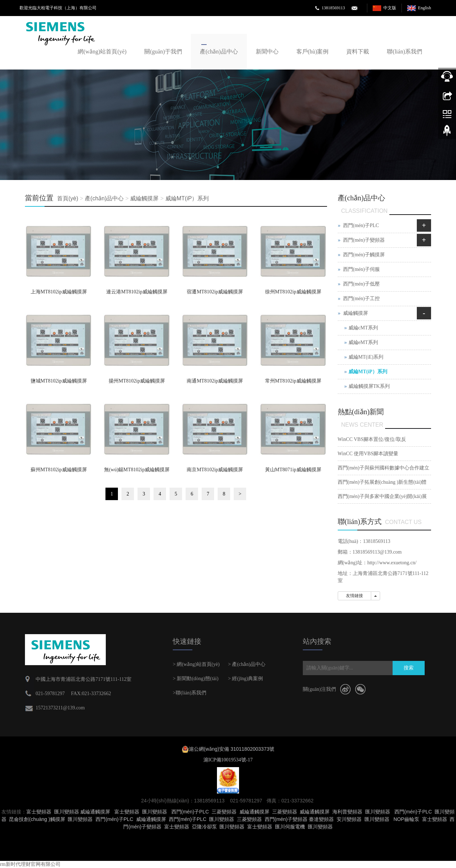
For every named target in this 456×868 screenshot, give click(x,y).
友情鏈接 (354, 596)
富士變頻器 (39, 812)
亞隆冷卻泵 (204, 827)
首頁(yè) (68, 198)
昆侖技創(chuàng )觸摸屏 (37, 819)
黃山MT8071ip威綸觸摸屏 (293, 470)
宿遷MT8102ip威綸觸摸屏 (215, 292)
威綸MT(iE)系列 (366, 357)
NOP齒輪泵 (406, 819)
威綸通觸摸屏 (95, 812)
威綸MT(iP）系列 (187, 198)
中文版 (390, 8)
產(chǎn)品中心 (219, 52)
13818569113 (333, 8)
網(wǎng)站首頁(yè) (102, 52)
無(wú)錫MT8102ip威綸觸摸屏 (137, 470)
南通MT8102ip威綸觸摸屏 (215, 381)
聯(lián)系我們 (405, 52)
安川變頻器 (349, 819)
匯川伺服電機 (290, 827)
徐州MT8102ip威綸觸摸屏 (293, 292)
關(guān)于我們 (163, 52)
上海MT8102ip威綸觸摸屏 (59, 292)
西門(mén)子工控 (361, 299)
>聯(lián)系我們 (190, 693)
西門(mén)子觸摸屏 (364, 255)
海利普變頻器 (347, 812)
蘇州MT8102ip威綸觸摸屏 (59, 470)
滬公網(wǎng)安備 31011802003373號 (232, 749)
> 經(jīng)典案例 (246, 679)
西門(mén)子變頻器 (364, 240)
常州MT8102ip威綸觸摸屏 (293, 381)
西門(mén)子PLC (361, 225)
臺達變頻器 (321, 819)
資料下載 (358, 52)
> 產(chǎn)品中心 (247, 664)
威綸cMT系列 (363, 328)
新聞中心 (267, 52)
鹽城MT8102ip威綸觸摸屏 (59, 381)
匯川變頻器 (67, 812)
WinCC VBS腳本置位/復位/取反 (372, 439)
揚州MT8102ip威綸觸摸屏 (137, 381)
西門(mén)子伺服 (361, 269)
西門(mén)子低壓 (361, 284)
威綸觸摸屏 (144, 198)
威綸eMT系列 (363, 342)
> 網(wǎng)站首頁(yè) (196, 664)
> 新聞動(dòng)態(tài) (196, 679)
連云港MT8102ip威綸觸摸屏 (137, 292)
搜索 (409, 668)
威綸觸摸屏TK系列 (369, 386)
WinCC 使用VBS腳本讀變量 (368, 454)
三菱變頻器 (224, 812)
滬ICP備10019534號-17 (228, 760)
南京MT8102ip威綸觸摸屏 (215, 470)
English (424, 8)
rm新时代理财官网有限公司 (30, 864)
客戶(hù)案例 (313, 52)
